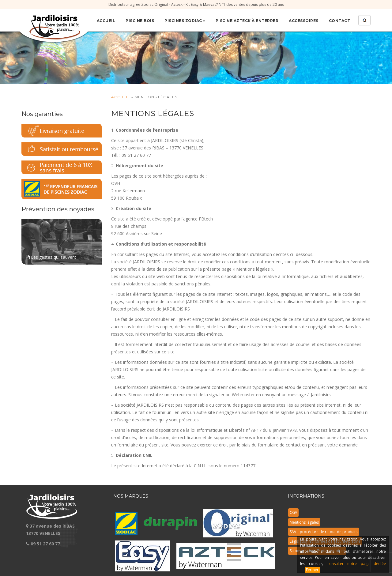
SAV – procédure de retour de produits (324, 532)
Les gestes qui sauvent (62, 239)
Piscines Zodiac (185, 21)
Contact (340, 21)
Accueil (106, 21)
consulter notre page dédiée (357, 564)
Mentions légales (304, 522)
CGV (293, 512)
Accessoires (304, 21)
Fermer (312, 570)
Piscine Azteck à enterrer (247, 21)
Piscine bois (140, 21)
